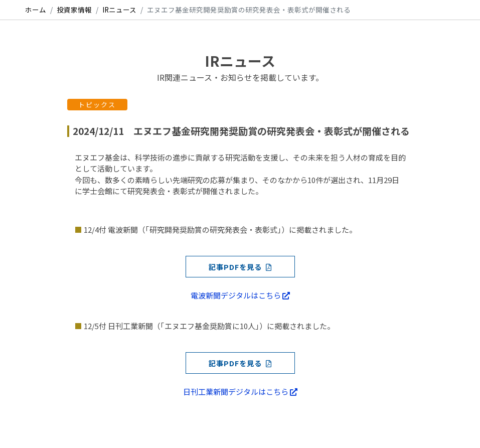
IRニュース (119, 10)
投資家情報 (74, 10)
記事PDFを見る (240, 267)
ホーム (36, 10)
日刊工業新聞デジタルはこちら (240, 392)
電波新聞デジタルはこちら (240, 295)
